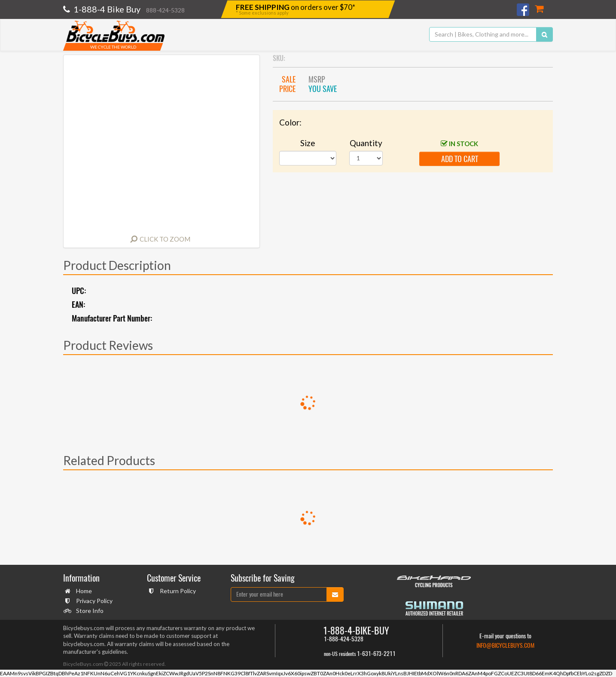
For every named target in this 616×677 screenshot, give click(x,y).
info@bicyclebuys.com (505, 645)
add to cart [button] (460, 159)
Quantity (366, 143)
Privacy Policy (93, 601)
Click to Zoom (165, 239)
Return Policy (177, 591)
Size (308, 143)
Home (83, 591)
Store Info (89, 611)
